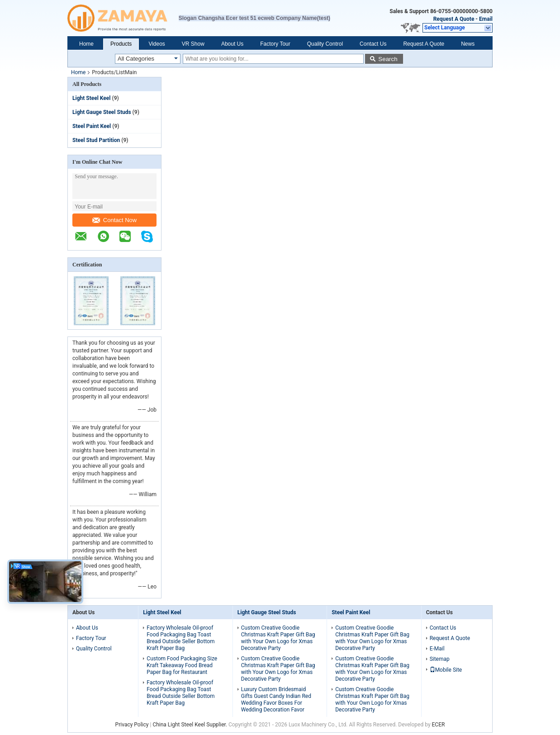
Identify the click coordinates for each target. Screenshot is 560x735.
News (468, 44)
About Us (232, 44)
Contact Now (114, 220)
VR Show (193, 44)
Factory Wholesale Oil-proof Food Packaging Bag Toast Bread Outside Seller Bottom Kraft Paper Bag (180, 638)
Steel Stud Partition (96, 140)
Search (388, 59)
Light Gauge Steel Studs (102, 112)
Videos (157, 44)
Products (121, 44)
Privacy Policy (132, 725)
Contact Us (373, 44)
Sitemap (440, 659)
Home (86, 44)
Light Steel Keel (91, 98)
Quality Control (325, 44)
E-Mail (437, 649)
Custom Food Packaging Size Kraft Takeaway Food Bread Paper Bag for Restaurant (182, 665)
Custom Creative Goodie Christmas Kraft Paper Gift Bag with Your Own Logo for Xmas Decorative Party (278, 638)
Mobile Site (446, 670)
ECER (439, 725)
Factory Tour (275, 44)
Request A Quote (454, 19)
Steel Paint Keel (92, 126)
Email (486, 19)
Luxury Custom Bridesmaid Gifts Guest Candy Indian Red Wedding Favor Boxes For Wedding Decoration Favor (276, 699)
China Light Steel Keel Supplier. (190, 725)
